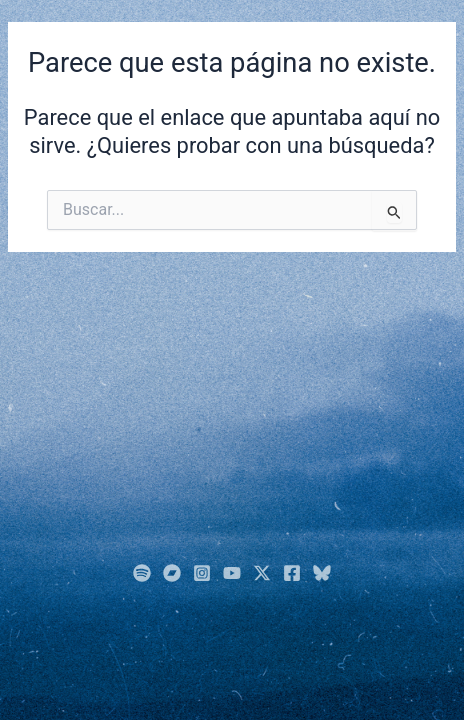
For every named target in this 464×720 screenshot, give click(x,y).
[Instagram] (202, 573)
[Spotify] (142, 573)
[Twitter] (262, 573)
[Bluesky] (322, 573)
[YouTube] (232, 573)
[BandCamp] (172, 573)
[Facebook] (292, 573)
